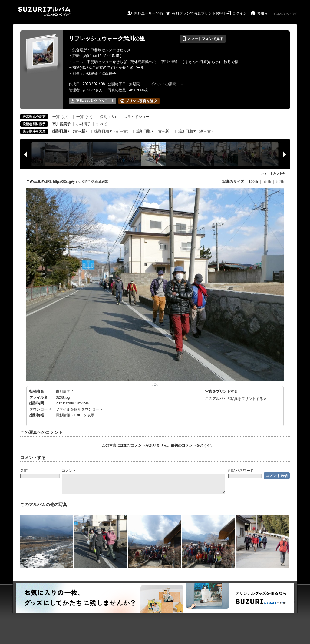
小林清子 (84, 124)
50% (280, 182)
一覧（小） (61, 117)
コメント (69, 471)
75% (267, 182)
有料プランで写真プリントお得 (197, 13)
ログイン (239, 13)
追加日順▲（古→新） (154, 131)
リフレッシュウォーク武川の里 (107, 39)
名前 (24, 471)
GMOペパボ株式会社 (286, 14)
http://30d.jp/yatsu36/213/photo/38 (80, 182)
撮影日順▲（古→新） (71, 131)
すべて (102, 124)
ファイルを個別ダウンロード (79, 409)
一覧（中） (85, 117)
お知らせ (264, 13)
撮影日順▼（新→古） (113, 131)
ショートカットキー (275, 173)
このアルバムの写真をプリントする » (236, 399)
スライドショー (137, 117)
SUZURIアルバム (44, 11)
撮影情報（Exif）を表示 (75, 415)
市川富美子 (65, 391)
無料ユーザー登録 (148, 13)
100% (253, 182)
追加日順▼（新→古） (196, 131)
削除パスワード (241, 471)
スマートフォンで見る (203, 39)
